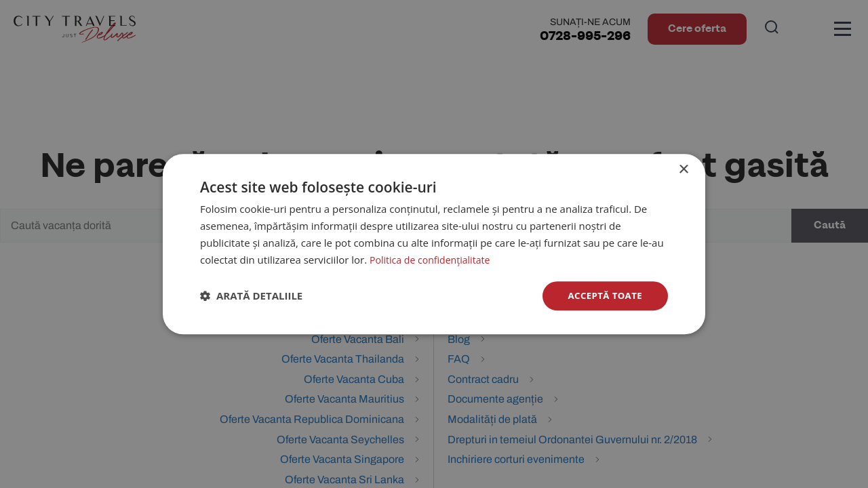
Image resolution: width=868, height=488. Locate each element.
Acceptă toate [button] (603, 295)
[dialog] (434, 244)
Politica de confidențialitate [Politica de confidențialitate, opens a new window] (434, 259)
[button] (251, 296)
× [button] (683, 169)
